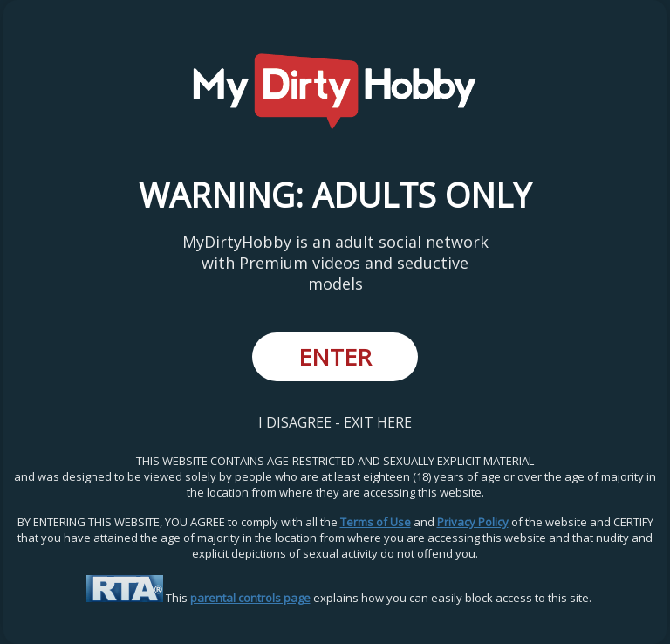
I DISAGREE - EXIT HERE (335, 422)
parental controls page (250, 598)
